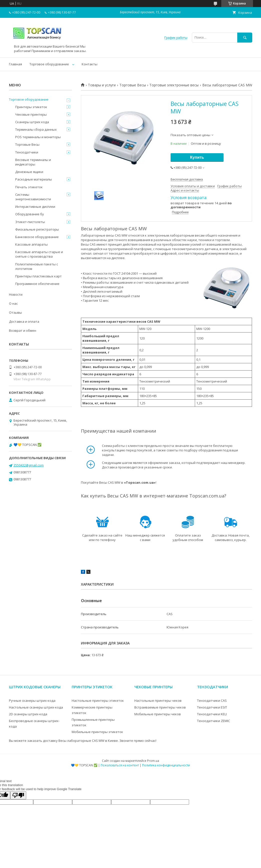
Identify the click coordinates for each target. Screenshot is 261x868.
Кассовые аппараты (31, 244)
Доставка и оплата (24, 321)
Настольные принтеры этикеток (98, 701)
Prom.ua (153, 761)
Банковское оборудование (37, 237)
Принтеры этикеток (31, 107)
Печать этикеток (29, 187)
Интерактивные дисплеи (35, 207)
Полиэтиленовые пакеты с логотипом (37, 266)
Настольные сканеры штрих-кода (36, 707)
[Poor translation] (18, 795)
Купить (197, 157)
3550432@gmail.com (29, 465)
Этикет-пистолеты (30, 222)
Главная (15, 64)
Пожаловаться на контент (120, 765)
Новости (16, 294)
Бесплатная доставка (187, 179)
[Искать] (245, 37)
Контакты (90, 64)
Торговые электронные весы (174, 85)
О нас (13, 303)
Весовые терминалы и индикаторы (33, 162)
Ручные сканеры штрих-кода (32, 701)
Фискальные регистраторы (37, 229)
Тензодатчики (27, 152)
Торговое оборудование (49, 64)
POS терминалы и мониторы (38, 137)
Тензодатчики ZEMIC (214, 721)
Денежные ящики (29, 172)
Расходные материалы (34, 179)
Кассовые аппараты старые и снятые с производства (39, 254)
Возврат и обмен (23, 330)
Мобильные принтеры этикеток (97, 732)
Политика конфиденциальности (166, 765)
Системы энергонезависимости (33, 197)
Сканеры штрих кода (32, 122)
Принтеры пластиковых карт (38, 276)
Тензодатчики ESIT (212, 707)
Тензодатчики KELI (212, 714)
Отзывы (15, 312)
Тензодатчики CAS (212, 701)
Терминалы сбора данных (36, 129)
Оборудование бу (30, 214)
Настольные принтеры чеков (158, 701)
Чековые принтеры (31, 114)
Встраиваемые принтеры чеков (160, 707)
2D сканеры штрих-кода (28, 714)
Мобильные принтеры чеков (158, 714)
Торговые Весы (133, 85)
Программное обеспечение (37, 284)
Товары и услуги (102, 85)
